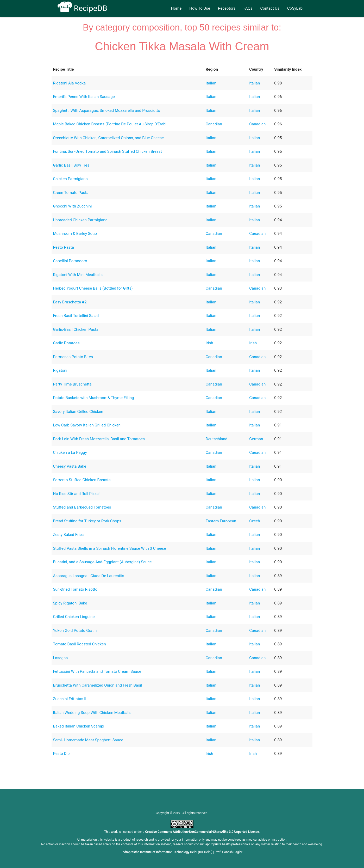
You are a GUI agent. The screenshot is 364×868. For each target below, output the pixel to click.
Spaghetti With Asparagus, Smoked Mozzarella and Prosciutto (106, 111)
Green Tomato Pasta (71, 193)
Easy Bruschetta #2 (70, 302)
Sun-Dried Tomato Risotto (75, 589)
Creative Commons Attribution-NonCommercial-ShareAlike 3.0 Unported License (202, 832)
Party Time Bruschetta (72, 384)
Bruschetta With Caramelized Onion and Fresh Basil (97, 685)
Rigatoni (60, 370)
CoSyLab (295, 8)
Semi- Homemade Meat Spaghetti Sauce (88, 740)
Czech (255, 521)
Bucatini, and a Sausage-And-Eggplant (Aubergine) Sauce (102, 562)
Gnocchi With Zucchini (72, 206)
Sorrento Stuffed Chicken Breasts (82, 480)
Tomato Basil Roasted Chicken (79, 644)
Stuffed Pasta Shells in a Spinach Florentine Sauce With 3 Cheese (109, 548)
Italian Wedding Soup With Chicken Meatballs (92, 713)
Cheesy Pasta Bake (69, 466)
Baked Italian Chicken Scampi (79, 726)
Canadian (214, 124)
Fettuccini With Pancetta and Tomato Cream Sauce (97, 671)
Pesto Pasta (63, 247)
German (256, 439)
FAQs (248, 8)
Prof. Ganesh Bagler (229, 852)
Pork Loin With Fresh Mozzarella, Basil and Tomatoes (99, 439)
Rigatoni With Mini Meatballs (78, 275)
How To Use (200, 8)
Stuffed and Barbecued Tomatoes (82, 507)
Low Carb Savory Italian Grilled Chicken (87, 425)
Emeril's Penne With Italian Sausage (84, 97)
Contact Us (270, 8)
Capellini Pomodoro (70, 261)
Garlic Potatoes (66, 343)
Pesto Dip (61, 754)
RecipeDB (82, 8)
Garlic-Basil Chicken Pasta (76, 329)
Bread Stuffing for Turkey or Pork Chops (87, 521)
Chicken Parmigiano (70, 179)
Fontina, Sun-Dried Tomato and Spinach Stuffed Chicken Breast (107, 151)
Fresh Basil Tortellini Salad (76, 316)
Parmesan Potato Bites (73, 357)
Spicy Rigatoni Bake (70, 603)
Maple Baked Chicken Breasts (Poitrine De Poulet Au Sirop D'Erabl (110, 124)
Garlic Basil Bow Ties (71, 165)
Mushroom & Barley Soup (75, 234)
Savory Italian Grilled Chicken (78, 412)
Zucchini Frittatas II (70, 699)
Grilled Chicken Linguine (74, 617)
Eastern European (221, 521)
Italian (211, 83)
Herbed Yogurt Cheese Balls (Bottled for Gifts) (93, 288)
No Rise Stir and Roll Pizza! (76, 494)
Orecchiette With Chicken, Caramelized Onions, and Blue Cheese (108, 138)
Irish (209, 343)
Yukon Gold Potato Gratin (75, 631)
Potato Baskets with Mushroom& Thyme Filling (93, 398)
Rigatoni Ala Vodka (69, 83)
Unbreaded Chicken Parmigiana (80, 220)
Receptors (227, 8)
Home (176, 8)
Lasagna (60, 658)
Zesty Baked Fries (68, 535)
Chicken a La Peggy (70, 453)
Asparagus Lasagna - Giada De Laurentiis (88, 576)
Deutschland (216, 439)
